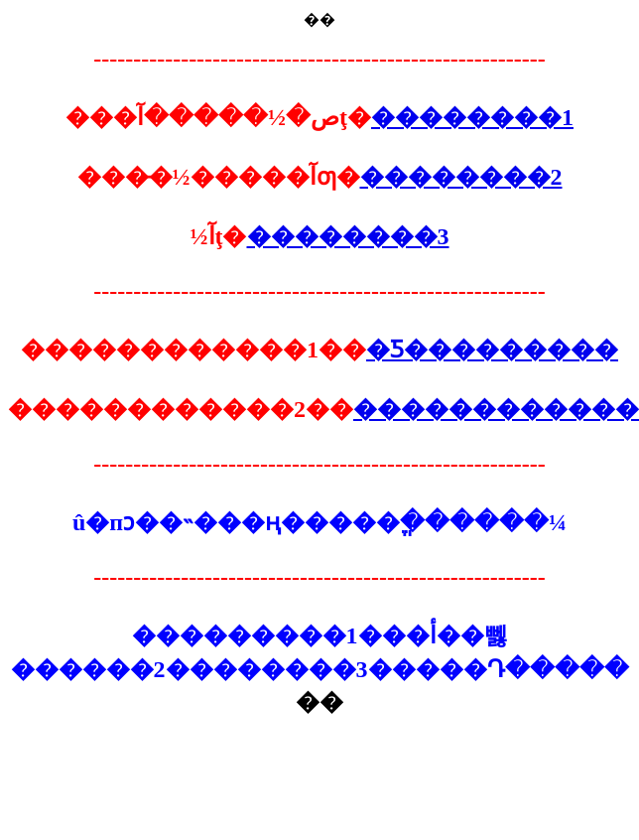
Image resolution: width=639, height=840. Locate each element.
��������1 (472, 117)
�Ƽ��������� (492, 350)
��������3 (348, 236)
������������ (496, 409)
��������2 (461, 177)
